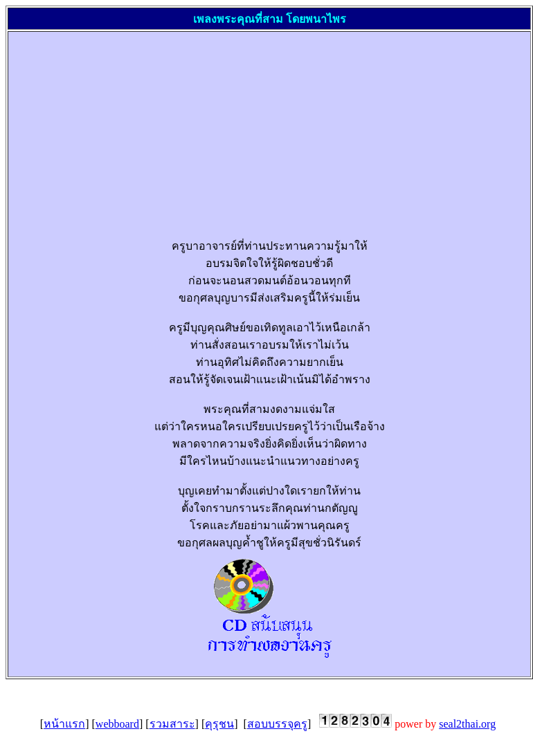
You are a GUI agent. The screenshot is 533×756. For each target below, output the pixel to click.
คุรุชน (219, 724)
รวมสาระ (172, 724)
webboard (117, 724)
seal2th (467, 724)
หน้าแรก (64, 724)
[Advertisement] (269, 129)
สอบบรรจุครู (277, 724)
